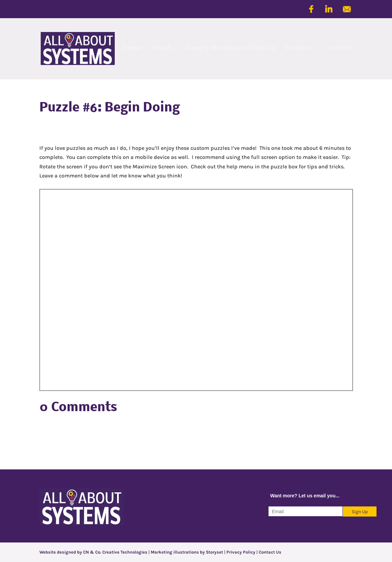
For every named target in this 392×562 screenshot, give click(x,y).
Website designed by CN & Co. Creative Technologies (94, 552)
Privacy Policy (241, 552)
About (161, 49)
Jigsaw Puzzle (196, 290)
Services (298, 49)
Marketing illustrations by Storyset (187, 552)
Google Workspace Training (231, 49)
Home (132, 49)
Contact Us (270, 552)
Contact (340, 49)
